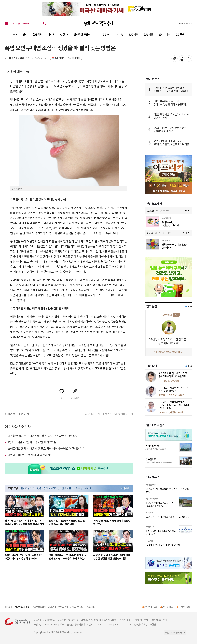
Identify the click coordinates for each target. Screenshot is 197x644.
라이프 (51, 34)
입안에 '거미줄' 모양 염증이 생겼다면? (29, 455)
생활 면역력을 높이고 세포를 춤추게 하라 (174, 246)
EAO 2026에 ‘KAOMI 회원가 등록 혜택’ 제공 (161, 532)
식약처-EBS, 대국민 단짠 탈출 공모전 (163, 545)
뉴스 (15, 34)
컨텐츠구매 (63, 607)
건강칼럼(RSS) (168, 607)
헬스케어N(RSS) (150, 607)
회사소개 (8, 607)
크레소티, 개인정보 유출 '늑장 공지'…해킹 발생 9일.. (168, 490)
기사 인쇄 (182, 59)
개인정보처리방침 (22, 607)
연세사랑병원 (152, 446)
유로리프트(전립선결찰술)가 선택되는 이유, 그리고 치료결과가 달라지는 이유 (174, 405)
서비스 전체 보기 (77, 607)
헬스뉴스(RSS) (184, 607)
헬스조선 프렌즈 (82, 34)
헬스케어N (164, 34)
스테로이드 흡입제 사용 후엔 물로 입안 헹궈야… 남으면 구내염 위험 (46, 448)
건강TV (64, 34)
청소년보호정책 (39, 607)
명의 (25, 34)
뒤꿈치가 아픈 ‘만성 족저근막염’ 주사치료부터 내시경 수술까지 (173, 375)
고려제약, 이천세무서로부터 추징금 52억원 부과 (168, 517)
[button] (186, 306)
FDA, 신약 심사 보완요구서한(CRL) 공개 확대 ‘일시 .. (159, 504)
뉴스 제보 (91, 607)
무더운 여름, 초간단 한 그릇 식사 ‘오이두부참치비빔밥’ (171, 224)
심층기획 (37, 34)
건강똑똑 (180, 34)
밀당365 (107, 34)
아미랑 (120, 34)
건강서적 (134, 34)
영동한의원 (151, 459)
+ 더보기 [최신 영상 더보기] (125, 488)
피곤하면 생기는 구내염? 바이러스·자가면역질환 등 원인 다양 (43, 436)
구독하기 (186, 211)
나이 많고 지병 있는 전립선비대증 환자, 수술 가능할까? (174, 389)
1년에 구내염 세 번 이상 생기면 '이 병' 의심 (32, 442)
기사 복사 (174, 59)
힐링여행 (148, 34)
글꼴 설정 (189, 59)
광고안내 (52, 607)
